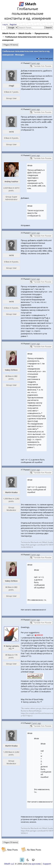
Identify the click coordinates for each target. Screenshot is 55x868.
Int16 (11, 132)
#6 (22, 344)
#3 (22, 155)
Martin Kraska (11, 492)
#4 (22, 233)
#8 (22, 555)
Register (13, 24)
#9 (22, 620)
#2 (22, 109)
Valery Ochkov (11, 370)
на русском (34, 864)
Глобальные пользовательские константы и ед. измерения (27, 38)
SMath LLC (9, 864)
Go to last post (46, 58)
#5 (22, 279)
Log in (5, 24)
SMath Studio (25, 33)
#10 (22, 723)
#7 (22, 470)
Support (47, 864)
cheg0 (11, 86)
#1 (22, 63)
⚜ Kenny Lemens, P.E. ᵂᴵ (11, 647)
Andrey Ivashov (11, 181)
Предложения (42, 33)
